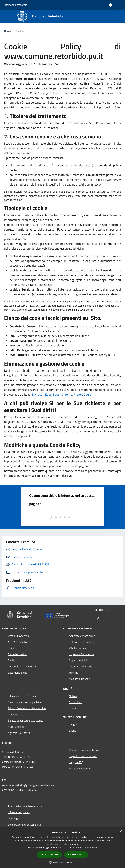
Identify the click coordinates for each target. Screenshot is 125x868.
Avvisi (72, 708)
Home (7, 31)
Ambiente (13, 714)
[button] (62, 862)
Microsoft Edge (42, 394)
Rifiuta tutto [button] (76, 854)
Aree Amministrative (20, 642)
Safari (57, 394)
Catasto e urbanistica (81, 666)
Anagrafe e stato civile (82, 636)
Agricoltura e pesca (19, 733)
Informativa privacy (19, 812)
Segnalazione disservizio (83, 756)
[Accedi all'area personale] (110, 5)
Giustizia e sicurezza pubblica (25, 702)
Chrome (67, 394)
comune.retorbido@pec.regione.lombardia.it (28, 785)
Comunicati (76, 702)
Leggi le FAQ (76, 762)
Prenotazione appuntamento (85, 750)
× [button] (121, 831)
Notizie (73, 696)
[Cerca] (118, 16)
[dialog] (62, 848)
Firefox (78, 394)
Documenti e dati (18, 673)
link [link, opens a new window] (95, 847)
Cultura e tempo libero (82, 642)
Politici (12, 660)
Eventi (73, 731)
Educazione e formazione (22, 696)
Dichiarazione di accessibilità (24, 825)
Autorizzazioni (16, 727)
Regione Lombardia (16, 5)
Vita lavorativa (77, 648)
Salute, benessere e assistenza (26, 721)
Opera (87, 394)
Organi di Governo (18, 636)
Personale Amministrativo (23, 666)
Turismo (74, 673)
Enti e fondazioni (18, 654)
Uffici (11, 648)
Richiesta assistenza (81, 768)
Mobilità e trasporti (80, 679)
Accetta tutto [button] (49, 855)
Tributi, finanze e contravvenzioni (27, 708)
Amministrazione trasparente (25, 806)
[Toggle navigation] (7, 16)
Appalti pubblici (78, 660)
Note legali (14, 818)
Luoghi (73, 724)
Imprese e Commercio (81, 654)
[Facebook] (98, 619)
